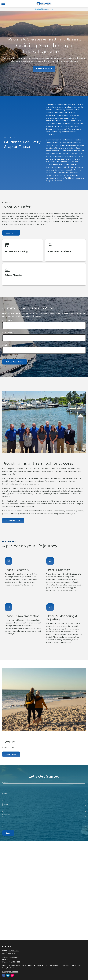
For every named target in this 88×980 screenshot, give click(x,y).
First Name (7, 320)
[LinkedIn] (8, 975)
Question (6, 815)
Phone (5, 804)
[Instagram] (12, 975)
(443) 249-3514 (14, 951)
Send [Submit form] (8, 833)
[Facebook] (4, 975)
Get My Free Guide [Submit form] (14, 362)
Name (5, 782)
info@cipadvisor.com (10, 972)
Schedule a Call (44, 69)
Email (5, 345)
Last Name (7, 333)
